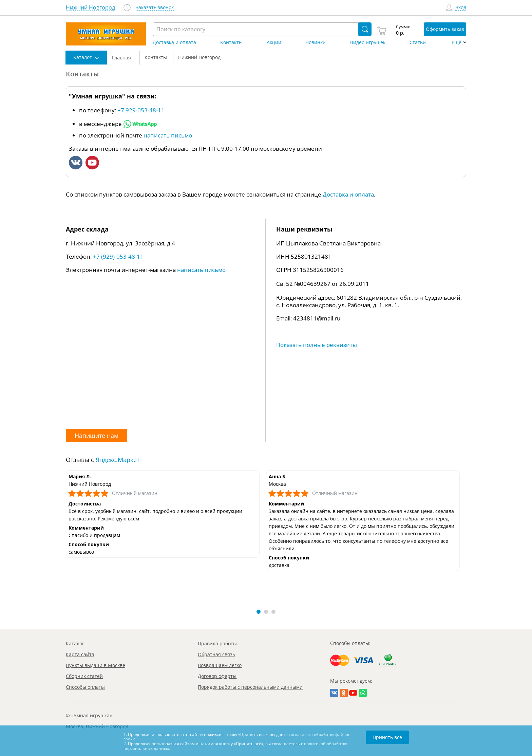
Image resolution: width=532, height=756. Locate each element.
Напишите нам (97, 436)
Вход (461, 8)
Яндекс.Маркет (118, 460)
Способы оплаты (85, 687)
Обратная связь (216, 654)
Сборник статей (84, 676)
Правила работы (217, 643)
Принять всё (387, 737)
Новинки (316, 42)
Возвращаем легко (220, 665)
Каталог (75, 643)
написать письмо (168, 135)
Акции (274, 42)
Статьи (418, 42)
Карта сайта (80, 654)
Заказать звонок (155, 8)
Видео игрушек (368, 42)
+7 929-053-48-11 (141, 110)
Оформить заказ (445, 29)
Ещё (457, 42)
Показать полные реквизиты (317, 345)
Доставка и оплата (174, 42)
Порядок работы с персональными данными (250, 687)
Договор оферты (217, 676)
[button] (259, 612)
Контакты (231, 42)
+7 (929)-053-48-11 (118, 256)
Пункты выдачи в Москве (96, 665)
